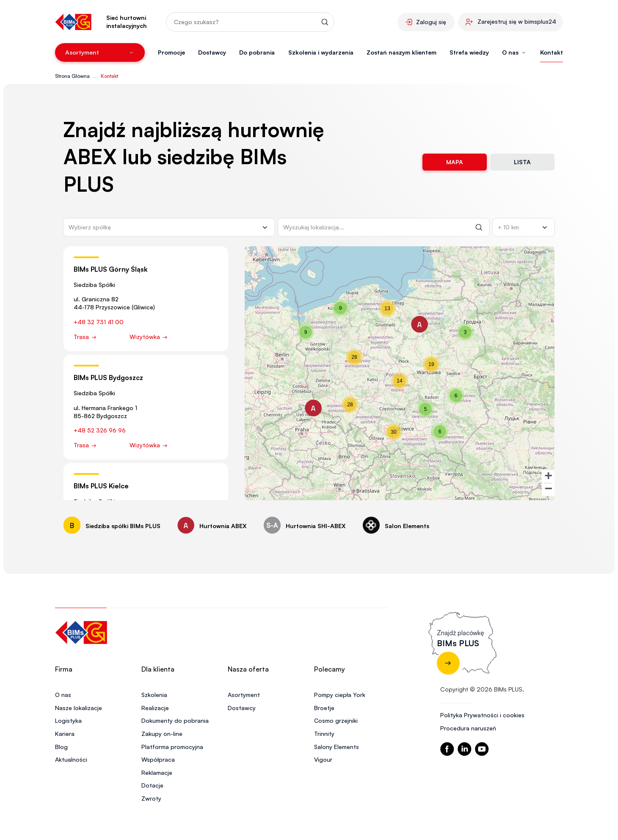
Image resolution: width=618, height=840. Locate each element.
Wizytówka (149, 337)
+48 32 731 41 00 (99, 322)
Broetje (324, 708)
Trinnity (324, 734)
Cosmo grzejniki (336, 720)
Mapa (455, 162)
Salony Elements (337, 747)
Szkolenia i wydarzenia (321, 52)
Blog (61, 747)
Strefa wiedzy (469, 52)
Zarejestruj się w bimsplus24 (517, 21)
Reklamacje (157, 773)
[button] (419, 324)
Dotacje (152, 785)
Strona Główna (72, 76)
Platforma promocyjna (172, 747)
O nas (63, 695)
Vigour (323, 759)
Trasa (86, 337)
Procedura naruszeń (468, 728)
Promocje (171, 52)
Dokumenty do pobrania (175, 720)
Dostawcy (212, 52)
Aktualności (71, 759)
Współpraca (158, 759)
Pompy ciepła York (340, 695)
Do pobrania (257, 52)
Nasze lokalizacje (79, 708)
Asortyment (244, 695)
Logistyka (68, 720)
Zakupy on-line (162, 734)
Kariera (65, 734)
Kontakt (552, 52)
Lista (522, 162)
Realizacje (155, 708)
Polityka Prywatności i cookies (482, 715)
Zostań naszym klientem (401, 52)
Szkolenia (154, 695)
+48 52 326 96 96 (100, 430)
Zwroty (151, 798)
